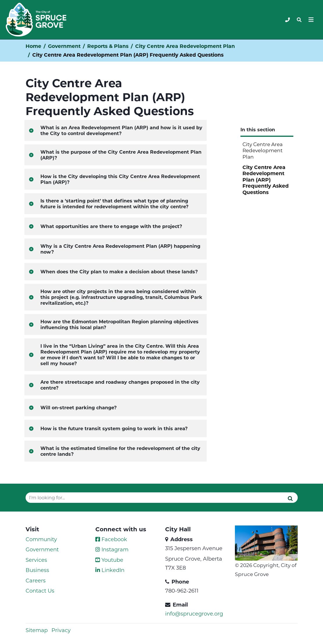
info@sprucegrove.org (194, 613)
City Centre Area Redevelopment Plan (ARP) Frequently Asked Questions (266, 180)
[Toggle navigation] (299, 20)
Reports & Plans (108, 46)
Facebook (111, 539)
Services (36, 560)
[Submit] (290, 498)
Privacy (61, 630)
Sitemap (37, 630)
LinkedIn (110, 570)
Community (41, 539)
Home (33, 46)
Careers (36, 580)
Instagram (112, 549)
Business (37, 570)
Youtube (109, 560)
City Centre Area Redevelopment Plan (185, 46)
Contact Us (40, 591)
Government (64, 46)
